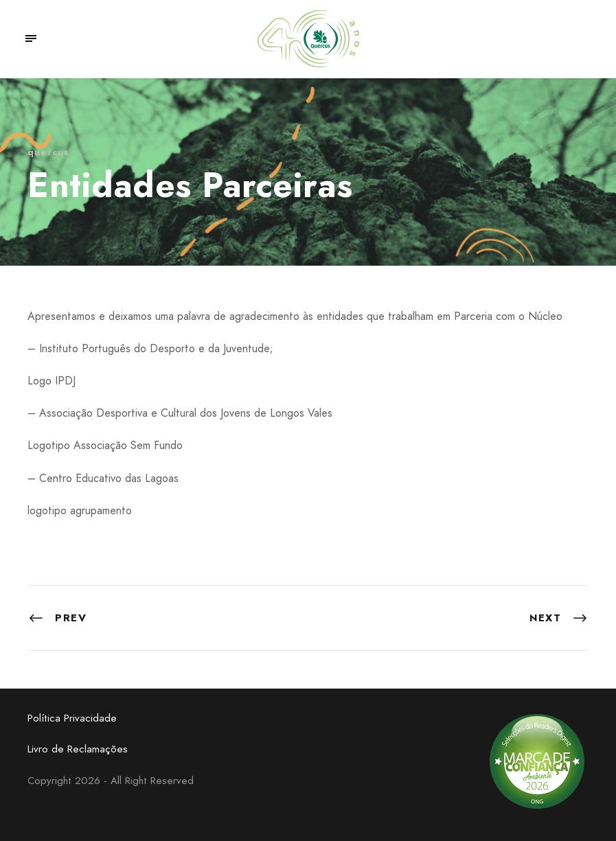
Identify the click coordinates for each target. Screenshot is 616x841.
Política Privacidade (72, 718)
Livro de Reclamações (78, 749)
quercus (48, 152)
